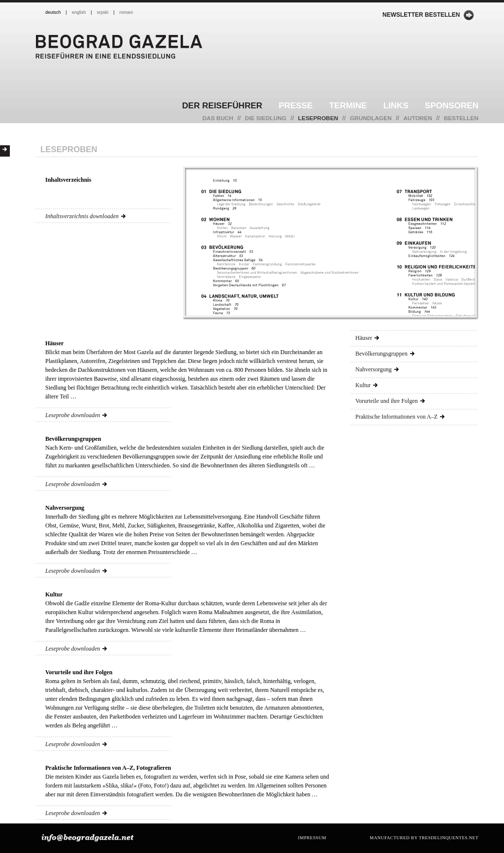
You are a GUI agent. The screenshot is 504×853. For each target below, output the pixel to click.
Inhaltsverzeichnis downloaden (85, 216)
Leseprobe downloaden (76, 415)
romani (126, 12)
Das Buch (218, 118)
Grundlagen (371, 118)
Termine (348, 106)
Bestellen (461, 118)
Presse (296, 106)
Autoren (418, 118)
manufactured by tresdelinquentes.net (424, 838)
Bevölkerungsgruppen (385, 354)
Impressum (312, 838)
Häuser (367, 338)
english (79, 12)
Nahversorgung (377, 369)
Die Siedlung (266, 118)
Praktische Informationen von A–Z (400, 417)
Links (396, 106)
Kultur (366, 385)
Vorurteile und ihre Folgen (390, 401)
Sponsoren (452, 106)
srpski (103, 12)
